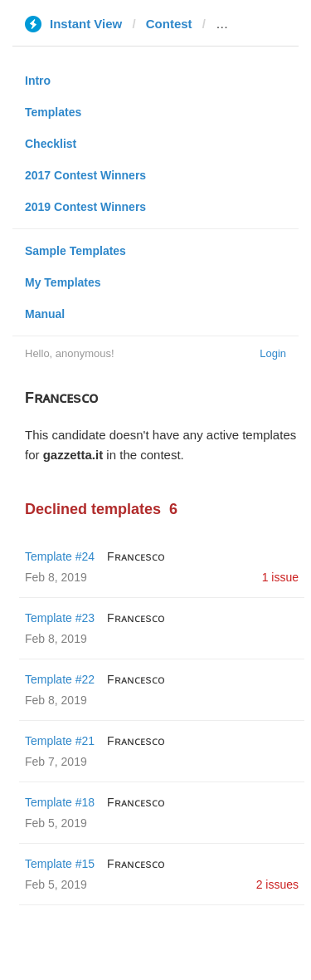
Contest (169, 24)
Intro (38, 81)
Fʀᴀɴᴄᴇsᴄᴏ (136, 556)
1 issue (280, 577)
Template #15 (60, 864)
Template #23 (60, 618)
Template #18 (60, 802)
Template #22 (60, 679)
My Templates (63, 282)
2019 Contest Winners (85, 207)
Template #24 (60, 556)
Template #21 (60, 741)
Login (273, 353)
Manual (45, 314)
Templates (53, 112)
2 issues (277, 884)
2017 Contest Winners (85, 175)
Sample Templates (75, 251)
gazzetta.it (246, 24)
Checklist (51, 144)
